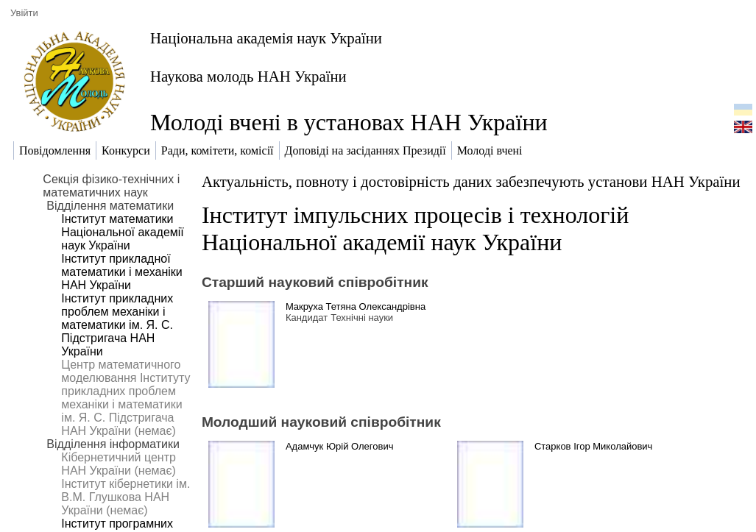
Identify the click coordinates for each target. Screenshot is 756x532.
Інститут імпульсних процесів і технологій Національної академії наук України (415, 228)
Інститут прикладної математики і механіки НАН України (121, 272)
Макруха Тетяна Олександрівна (356, 306)
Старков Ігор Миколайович (594, 446)
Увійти (24, 13)
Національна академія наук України (266, 38)
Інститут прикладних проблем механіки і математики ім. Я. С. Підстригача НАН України (117, 325)
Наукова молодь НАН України (248, 76)
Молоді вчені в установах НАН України (349, 122)
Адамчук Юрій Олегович (340, 446)
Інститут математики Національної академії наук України (122, 232)
